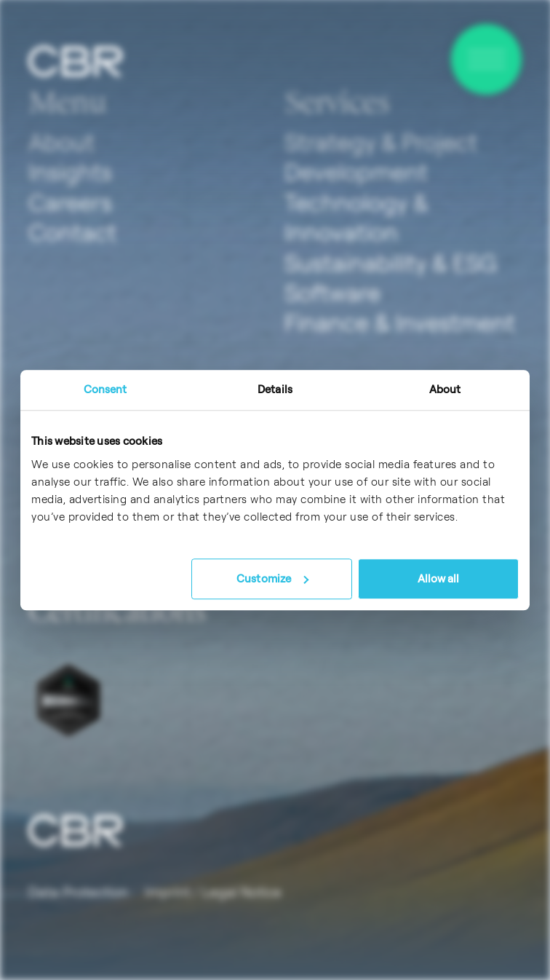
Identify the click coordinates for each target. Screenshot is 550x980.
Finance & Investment (400, 323)
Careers (70, 202)
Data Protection (78, 892)
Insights (70, 172)
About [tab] (445, 389)
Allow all (439, 578)
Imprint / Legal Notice (213, 892)
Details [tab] (275, 389)
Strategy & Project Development (381, 157)
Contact (72, 232)
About (61, 142)
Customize (272, 578)
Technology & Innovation (356, 217)
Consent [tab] (105, 389)
